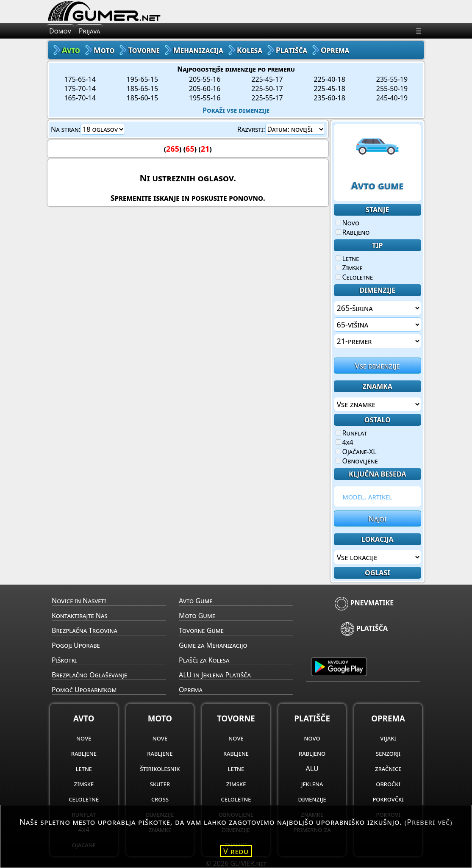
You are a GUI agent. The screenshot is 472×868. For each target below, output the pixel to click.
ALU (312, 768)
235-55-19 (392, 79)
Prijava (90, 31)
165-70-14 (80, 98)
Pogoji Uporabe (76, 645)
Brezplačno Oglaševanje (89, 675)
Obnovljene (357, 461)
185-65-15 (142, 89)
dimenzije (312, 799)
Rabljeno (353, 232)
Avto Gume (196, 601)
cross (160, 799)
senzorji (388, 753)
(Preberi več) (429, 822)
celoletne (84, 799)
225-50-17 (267, 89)
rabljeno (312, 753)
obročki (388, 784)
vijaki (388, 738)
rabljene (84, 753)
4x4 (344, 442)
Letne (347, 258)
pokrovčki (388, 799)
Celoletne (354, 277)
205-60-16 (205, 89)
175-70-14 (80, 89)
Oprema (191, 690)
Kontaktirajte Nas (80, 616)
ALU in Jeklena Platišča (215, 675)
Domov (60, 31)
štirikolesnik (160, 768)
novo (312, 738)
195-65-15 (142, 79)
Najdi (377, 519)
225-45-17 (267, 79)
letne (84, 768)
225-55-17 (267, 98)
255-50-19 (392, 89)
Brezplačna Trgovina (85, 630)
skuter (160, 784)
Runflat (351, 433)
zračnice (388, 768)
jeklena (312, 784)
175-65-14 (80, 79)
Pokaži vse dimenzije (236, 110)
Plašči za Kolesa (204, 660)
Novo (348, 223)
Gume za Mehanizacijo (213, 645)
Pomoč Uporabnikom (84, 690)
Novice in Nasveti (79, 601)
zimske (84, 784)
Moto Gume (197, 616)
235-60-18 (330, 98)
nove (84, 738)
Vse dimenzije (378, 366)
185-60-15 (142, 98)
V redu (236, 851)
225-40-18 (330, 79)
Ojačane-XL (356, 452)
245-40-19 (392, 98)
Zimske (349, 268)
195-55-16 (205, 98)
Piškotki (64, 660)
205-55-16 (205, 79)
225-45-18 (330, 89)
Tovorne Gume (201, 630)
